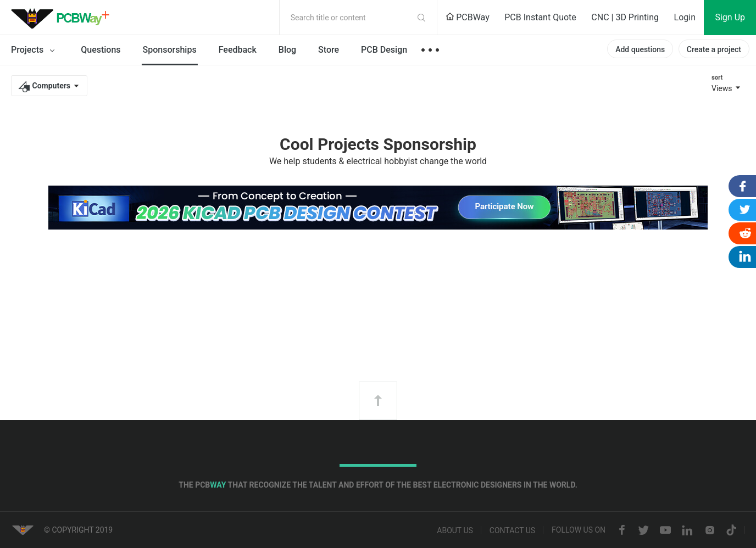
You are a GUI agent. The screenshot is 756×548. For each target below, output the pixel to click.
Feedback (238, 50)
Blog (287, 50)
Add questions (640, 49)
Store (329, 50)
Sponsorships (170, 50)
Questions (101, 50)
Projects (35, 51)
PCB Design (384, 50)
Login (685, 17)
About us (455, 530)
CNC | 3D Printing (625, 17)
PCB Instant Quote (540, 17)
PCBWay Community (63, 18)
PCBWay (468, 17)
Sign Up (730, 17)
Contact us (512, 530)
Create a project (714, 49)
